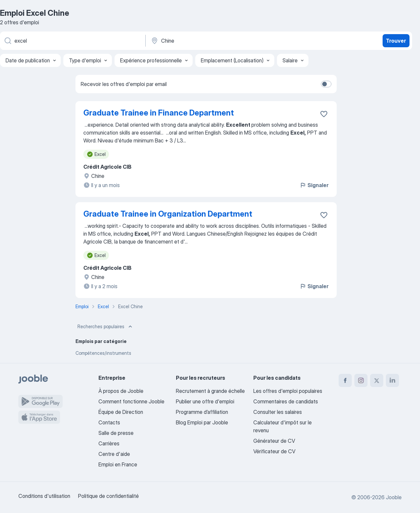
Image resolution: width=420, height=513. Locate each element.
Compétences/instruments (103, 353)
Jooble (394, 497)
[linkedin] (392, 380)
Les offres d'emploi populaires (288, 391)
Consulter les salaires (278, 412)
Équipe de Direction (121, 412)
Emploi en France (118, 464)
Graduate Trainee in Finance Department (159, 113)
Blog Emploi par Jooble (202, 422)
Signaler (314, 185)
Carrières (109, 443)
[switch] (326, 84)
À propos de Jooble (121, 391)
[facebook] (345, 380)
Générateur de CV (274, 441)
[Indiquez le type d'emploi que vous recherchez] (72, 41)
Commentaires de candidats (286, 401)
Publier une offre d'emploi (205, 401)
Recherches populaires (105, 327)
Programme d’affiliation (202, 412)
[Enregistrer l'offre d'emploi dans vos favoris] (324, 114)
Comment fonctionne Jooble (131, 401)
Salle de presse (116, 433)
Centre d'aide (114, 454)
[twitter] (377, 380)
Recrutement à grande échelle (210, 391)
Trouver (396, 41)
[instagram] (361, 380)
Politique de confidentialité (108, 496)
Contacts (109, 422)
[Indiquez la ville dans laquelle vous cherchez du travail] (219, 41)
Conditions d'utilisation (44, 496)
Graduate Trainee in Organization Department (168, 214)
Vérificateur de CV (274, 451)
